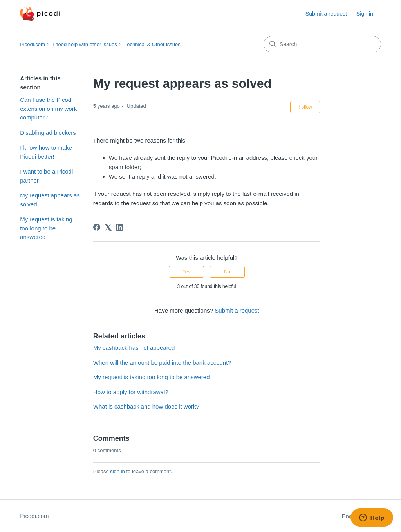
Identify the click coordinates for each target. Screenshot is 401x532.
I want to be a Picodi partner (46, 176)
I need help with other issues (85, 44)
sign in (117, 471)
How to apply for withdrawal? (131, 392)
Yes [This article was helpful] (186, 272)
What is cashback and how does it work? (146, 406)
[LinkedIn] (119, 227)
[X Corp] (108, 227)
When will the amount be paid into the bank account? (162, 363)
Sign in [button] (365, 14)
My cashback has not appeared (134, 348)
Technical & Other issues (153, 44)
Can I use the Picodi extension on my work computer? (48, 109)
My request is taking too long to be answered (46, 228)
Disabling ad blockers (48, 133)
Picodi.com (33, 44)
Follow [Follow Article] (305, 107)
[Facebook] (97, 227)
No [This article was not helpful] (227, 272)
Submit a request (326, 14)
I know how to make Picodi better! (46, 152)
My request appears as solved (50, 200)
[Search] (322, 44)
